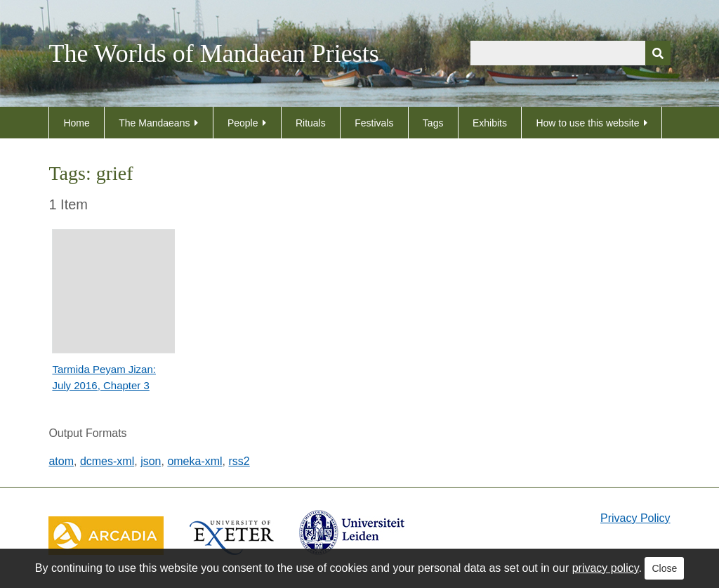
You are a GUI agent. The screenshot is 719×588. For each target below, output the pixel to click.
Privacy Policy (635, 518)
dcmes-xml (107, 461)
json (151, 461)
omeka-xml (194, 461)
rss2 (239, 461)
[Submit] (658, 53)
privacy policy (606, 568)
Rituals (311, 123)
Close (664, 568)
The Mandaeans (154, 123)
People (243, 123)
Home (76, 123)
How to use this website (587, 123)
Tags (433, 123)
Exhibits (490, 123)
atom (61, 461)
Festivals (374, 123)
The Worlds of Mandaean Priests (213, 53)
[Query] (570, 53)
